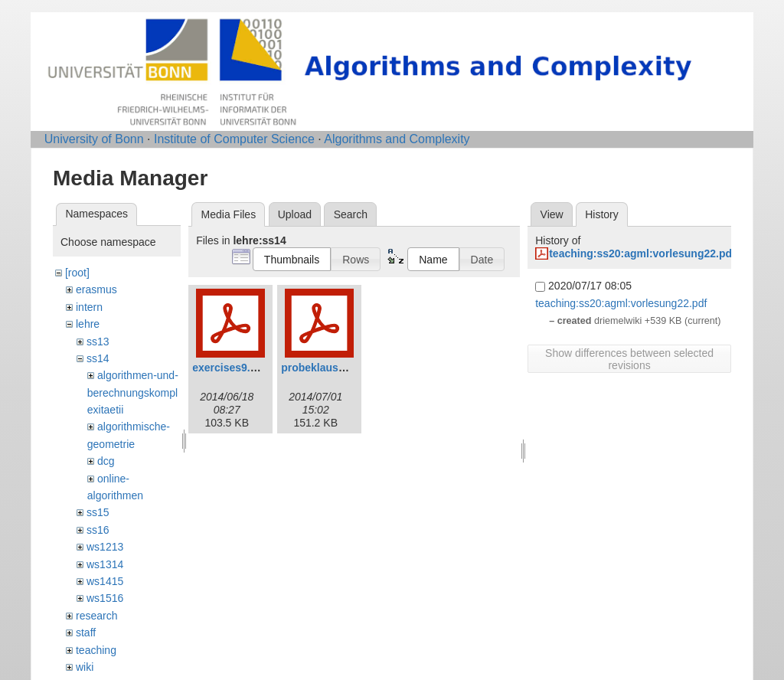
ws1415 (105, 581)
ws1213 (105, 547)
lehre (88, 324)
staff (86, 633)
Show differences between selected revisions (629, 359)
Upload (295, 214)
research (96, 616)
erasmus (96, 289)
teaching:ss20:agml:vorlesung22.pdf (642, 253)
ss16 (98, 530)
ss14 (98, 358)
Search (351, 214)
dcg (106, 461)
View (552, 214)
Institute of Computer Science (234, 139)
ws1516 (105, 598)
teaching (96, 650)
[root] (77, 273)
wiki (85, 667)
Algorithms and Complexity (397, 139)
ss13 (98, 342)
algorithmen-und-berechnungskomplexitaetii (133, 392)
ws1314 (105, 564)
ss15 (98, 512)
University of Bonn (94, 139)
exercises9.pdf (229, 368)
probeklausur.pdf (325, 368)
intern (89, 307)
